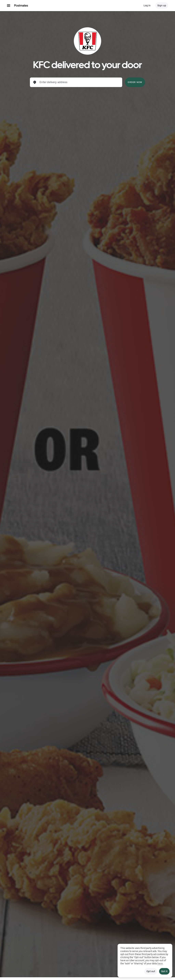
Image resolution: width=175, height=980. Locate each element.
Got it (164, 971)
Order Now (135, 82)
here (160, 963)
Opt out (151, 971)
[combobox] (79, 82)
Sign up (162, 5)
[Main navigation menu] (9, 5)
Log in (147, 5)
